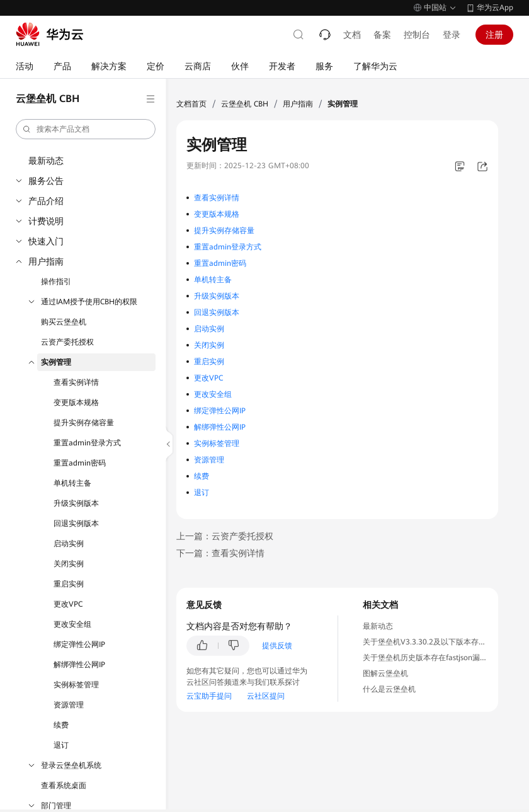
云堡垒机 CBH (245, 104)
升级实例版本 (76, 503)
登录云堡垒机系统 (71, 765)
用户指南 (46, 261)
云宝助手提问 (209, 696)
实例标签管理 (76, 685)
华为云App (495, 8)
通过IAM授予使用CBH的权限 (89, 302)
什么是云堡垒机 (389, 689)
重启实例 (69, 584)
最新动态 (46, 161)
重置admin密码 (80, 463)
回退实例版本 (76, 523)
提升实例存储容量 (84, 423)
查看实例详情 (76, 382)
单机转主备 (72, 483)
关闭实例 (69, 564)
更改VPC (68, 604)
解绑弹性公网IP (79, 665)
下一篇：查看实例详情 (220, 553)
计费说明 (46, 221)
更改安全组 (72, 624)
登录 (452, 35)
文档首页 (191, 104)
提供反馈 (277, 646)
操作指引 (56, 282)
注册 (494, 35)
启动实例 (69, 544)
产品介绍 (46, 201)
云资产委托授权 (67, 342)
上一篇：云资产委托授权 (225, 536)
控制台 (417, 35)
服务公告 (46, 181)
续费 (61, 725)
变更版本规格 (76, 403)
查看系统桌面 (64, 786)
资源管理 (69, 705)
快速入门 (46, 241)
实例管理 (56, 362)
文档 (352, 35)
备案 (382, 35)
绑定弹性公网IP (79, 644)
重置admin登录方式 (87, 443)
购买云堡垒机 (64, 322)
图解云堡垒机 (385, 673)
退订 (61, 745)
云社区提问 (266, 696)
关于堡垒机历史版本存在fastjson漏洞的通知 (436, 658)
